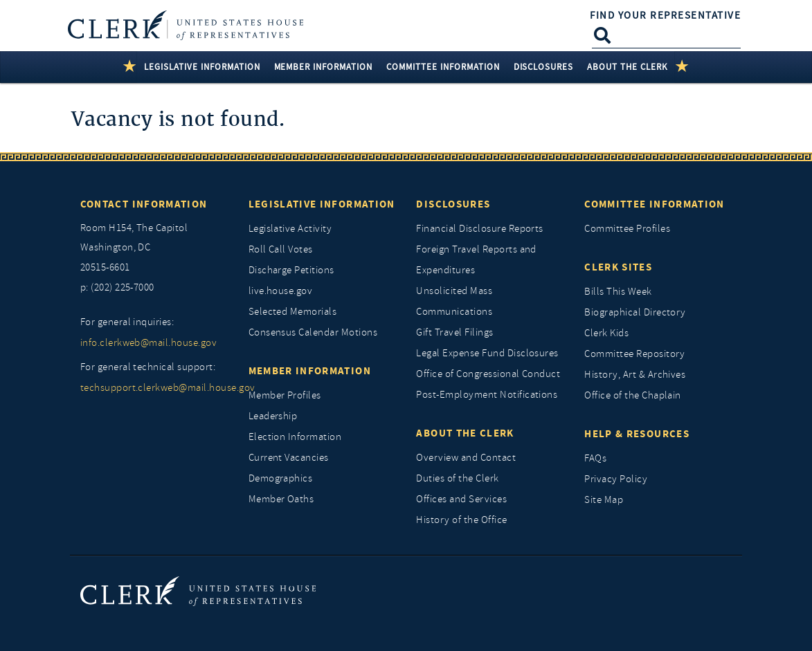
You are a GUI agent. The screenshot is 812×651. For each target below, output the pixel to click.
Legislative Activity (290, 229)
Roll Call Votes (281, 249)
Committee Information (654, 204)
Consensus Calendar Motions (313, 332)
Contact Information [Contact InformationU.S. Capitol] (144, 204)
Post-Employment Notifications (487, 395)
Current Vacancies (289, 458)
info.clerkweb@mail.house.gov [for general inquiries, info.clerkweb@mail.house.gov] (148, 343)
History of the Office (461, 520)
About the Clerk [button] (628, 67)
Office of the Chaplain (633, 395)
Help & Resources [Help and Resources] (637, 434)
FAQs (595, 458)
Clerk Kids (606, 333)
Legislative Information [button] (202, 67)
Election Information (295, 437)
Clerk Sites (618, 267)
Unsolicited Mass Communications (454, 301)
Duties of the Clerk (457, 478)
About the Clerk (465, 433)
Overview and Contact (466, 458)
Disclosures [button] (544, 67)
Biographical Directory (635, 312)
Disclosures (453, 204)
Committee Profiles (627, 229)
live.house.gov (281, 291)
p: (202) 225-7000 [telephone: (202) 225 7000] (117, 287)
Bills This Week (618, 292)
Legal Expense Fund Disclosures (487, 353)
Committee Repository (635, 354)
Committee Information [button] (443, 67)
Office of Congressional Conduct (488, 374)
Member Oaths (281, 499)
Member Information (310, 371)
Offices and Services (461, 499)
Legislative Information (322, 204)
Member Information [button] (324, 67)
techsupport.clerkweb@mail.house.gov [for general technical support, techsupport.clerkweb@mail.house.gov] (154, 388)
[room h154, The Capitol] (154, 248)
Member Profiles (285, 395)
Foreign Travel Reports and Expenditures (476, 260)
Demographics (281, 478)
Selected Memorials (293, 312)
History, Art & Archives (635, 375)
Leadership (273, 416)
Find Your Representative (665, 15)
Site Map (604, 500)
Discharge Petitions (291, 270)
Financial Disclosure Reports (479, 229)
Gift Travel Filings (454, 332)
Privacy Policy (616, 479)
